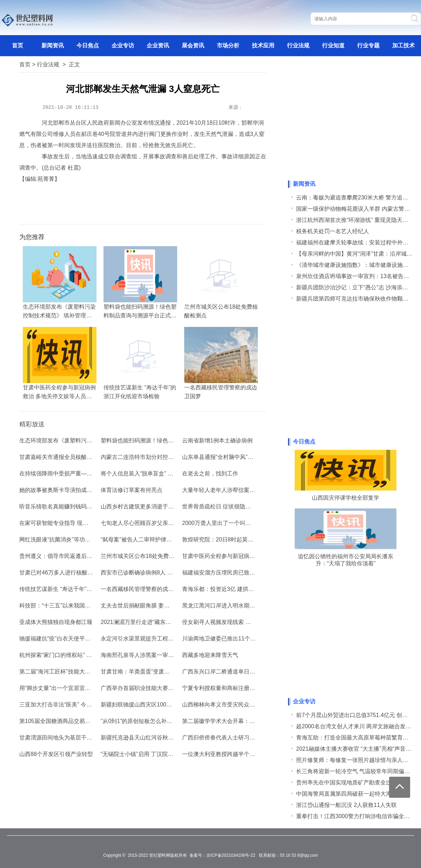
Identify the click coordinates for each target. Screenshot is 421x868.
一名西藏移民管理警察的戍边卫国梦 (146, 589)
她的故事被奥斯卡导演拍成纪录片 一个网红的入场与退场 (90, 490)
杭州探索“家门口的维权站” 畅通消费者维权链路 (78, 655)
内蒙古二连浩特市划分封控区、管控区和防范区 (160, 457)
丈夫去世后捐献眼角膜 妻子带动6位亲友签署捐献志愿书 (170, 606)
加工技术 (403, 45)
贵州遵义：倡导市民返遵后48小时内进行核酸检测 (81, 556)
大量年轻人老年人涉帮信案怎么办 (224, 490)
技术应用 (263, 45)
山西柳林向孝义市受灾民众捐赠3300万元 (233, 705)
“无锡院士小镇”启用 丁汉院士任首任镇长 (151, 754)
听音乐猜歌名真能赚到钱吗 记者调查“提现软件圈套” (84, 507)
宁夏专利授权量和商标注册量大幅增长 (230, 688)
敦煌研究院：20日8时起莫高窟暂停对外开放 (237, 540)
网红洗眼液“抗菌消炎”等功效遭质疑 (63, 540)
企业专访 (123, 45)
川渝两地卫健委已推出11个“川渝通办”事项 (235, 639)
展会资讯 (193, 45)
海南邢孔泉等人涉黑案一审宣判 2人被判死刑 (156, 655)
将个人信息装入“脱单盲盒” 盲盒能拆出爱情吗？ (159, 474)
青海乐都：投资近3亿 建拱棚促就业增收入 (235, 589)
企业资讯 (158, 45)
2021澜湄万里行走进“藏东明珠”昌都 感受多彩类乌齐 (166, 622)
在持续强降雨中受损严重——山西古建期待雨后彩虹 (84, 474)
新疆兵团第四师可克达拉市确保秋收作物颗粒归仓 (358, 299)
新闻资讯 (53, 45)
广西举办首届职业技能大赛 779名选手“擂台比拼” (161, 688)
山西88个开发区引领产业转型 (56, 754)
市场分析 (228, 45)
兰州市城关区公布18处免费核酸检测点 (149, 556)
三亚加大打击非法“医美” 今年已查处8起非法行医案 (82, 705)
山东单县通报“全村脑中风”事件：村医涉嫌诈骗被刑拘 (249, 457)
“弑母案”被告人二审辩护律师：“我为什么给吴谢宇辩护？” (172, 540)
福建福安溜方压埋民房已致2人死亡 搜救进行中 (240, 573)
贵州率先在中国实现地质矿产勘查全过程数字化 (355, 782)
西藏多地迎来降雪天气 (210, 655)
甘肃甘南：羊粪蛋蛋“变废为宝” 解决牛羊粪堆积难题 (165, 672)
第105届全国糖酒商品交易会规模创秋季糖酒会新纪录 (86, 721)
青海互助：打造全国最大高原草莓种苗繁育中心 (355, 738)
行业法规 (298, 45)
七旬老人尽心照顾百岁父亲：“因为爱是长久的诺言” (164, 523)
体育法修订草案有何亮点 (132, 490)
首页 (18, 45)
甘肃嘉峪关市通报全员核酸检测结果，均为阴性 (78, 457)
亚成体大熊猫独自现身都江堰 (56, 622)
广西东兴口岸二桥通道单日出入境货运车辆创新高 (244, 672)
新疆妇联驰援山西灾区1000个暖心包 (146, 705)
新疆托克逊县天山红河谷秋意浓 (140, 738)
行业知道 (333, 45)
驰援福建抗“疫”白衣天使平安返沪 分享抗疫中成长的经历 (89, 639)
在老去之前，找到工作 (210, 474)
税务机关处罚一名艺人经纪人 (333, 231)
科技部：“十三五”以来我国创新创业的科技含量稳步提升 (89, 606)
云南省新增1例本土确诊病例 (217, 440)
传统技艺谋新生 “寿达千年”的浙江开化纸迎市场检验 (84, 589)
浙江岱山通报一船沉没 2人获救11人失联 (346, 805)
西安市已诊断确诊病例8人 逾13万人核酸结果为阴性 (165, 573)
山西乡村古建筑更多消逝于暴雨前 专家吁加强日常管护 (169, 507)
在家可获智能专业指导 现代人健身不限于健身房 (79, 523)
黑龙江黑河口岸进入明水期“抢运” (223, 606)
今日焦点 (88, 45)
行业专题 (368, 45)
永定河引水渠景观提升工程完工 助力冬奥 (152, 639)
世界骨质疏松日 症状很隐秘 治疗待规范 (231, 507)
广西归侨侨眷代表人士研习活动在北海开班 (235, 738)
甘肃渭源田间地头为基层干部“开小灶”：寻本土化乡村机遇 (91, 738)
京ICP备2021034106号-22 (231, 855)
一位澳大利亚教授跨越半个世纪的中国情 (233, 754)
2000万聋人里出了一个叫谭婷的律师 (228, 523)
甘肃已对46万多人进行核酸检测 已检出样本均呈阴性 (85, 573)
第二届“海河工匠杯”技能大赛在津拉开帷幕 (72, 672)
